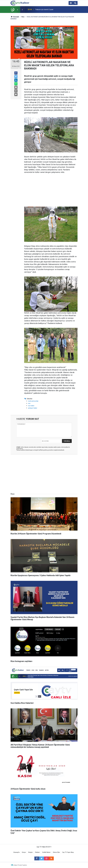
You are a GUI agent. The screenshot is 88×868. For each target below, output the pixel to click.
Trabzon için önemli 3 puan (44, 9)
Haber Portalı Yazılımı (20, 865)
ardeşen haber (33, 408)
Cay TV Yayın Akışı (68, 852)
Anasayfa (16, 852)
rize (29, 403)
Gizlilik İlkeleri (46, 852)
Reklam (37, 852)
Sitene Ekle (56, 852)
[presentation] (18, 10)
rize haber (31, 406)
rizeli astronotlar (33, 401)
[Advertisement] (51, 190)
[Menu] (71, 3)
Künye (24, 852)
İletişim (30, 852)
